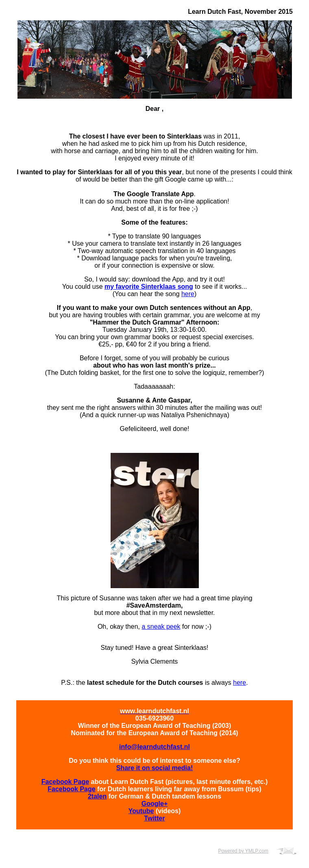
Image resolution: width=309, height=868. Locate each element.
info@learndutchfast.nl (154, 747)
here (188, 294)
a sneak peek (161, 627)
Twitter (154, 818)
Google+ (154, 804)
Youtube (141, 811)
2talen (97, 796)
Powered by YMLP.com (243, 851)
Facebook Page (65, 782)
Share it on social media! (155, 768)
